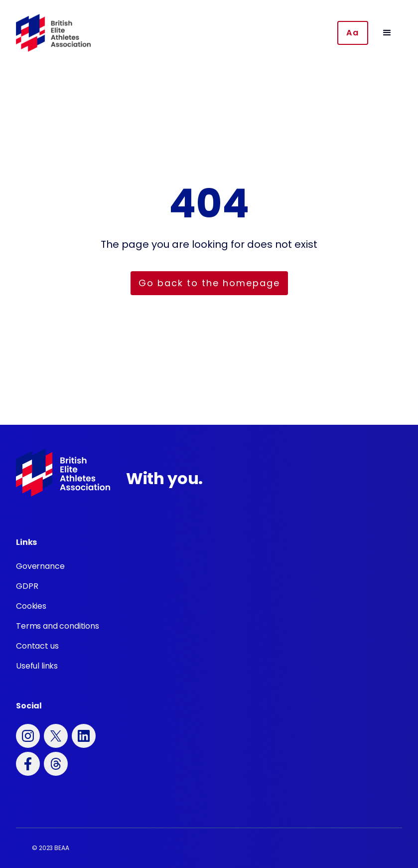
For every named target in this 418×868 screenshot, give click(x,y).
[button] (387, 33)
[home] (53, 33)
